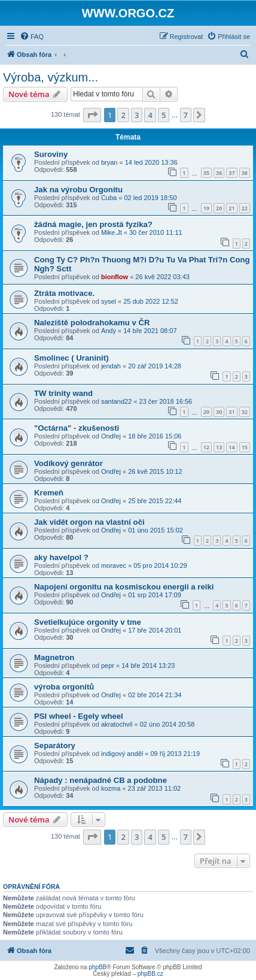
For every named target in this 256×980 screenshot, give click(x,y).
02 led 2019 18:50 (150, 198)
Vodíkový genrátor (68, 463)
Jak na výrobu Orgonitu (78, 190)
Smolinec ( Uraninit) (71, 358)
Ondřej (111, 436)
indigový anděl (122, 754)
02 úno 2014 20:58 (167, 724)
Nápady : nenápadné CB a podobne (100, 780)
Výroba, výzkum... (51, 77)
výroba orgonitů (64, 687)
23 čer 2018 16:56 (166, 401)
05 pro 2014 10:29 (160, 565)
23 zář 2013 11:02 (155, 788)
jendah (111, 366)
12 (206, 447)
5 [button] (164, 115)
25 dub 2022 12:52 (151, 301)
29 (206, 412)
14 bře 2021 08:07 (150, 331)
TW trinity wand (63, 393)
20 (219, 208)
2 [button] (123, 115)
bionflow (115, 277)
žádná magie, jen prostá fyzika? (93, 224)
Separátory (55, 745)
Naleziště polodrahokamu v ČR (92, 323)
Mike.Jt (112, 232)
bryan (109, 162)
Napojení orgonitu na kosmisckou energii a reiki (124, 587)
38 (245, 173)
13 (219, 447)
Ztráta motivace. (64, 293)
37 (231, 173)
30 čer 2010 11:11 (156, 232)
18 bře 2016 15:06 (155, 436)
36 (219, 173)
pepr (108, 666)
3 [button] (137, 115)
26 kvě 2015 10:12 (155, 471)
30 (219, 412)
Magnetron (54, 657)
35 (206, 173)
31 (231, 412)
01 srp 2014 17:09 (155, 595)
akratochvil (117, 724)
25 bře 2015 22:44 (155, 501)
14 (231, 447)
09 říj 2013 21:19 (175, 754)
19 (206, 208)
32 (245, 412)
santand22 (116, 401)
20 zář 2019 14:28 (155, 366)
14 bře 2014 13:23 (148, 666)
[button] (92, 115)
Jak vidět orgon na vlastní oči (89, 522)
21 (231, 208)
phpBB (97, 967)
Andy (109, 331)
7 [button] (186, 115)
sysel (109, 301)
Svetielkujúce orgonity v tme (88, 622)
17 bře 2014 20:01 (155, 630)
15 (245, 447)
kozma (111, 788)
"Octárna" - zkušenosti (77, 428)
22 (245, 208)
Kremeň (49, 493)
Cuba (109, 198)
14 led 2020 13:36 (151, 162)
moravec (114, 565)
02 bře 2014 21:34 (155, 695)
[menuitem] (32, 37)
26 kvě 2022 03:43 (162, 277)
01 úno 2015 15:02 (156, 530)
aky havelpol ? (61, 557)
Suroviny (51, 154)
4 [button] (150, 115)
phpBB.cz (150, 974)
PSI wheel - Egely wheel (79, 716)
